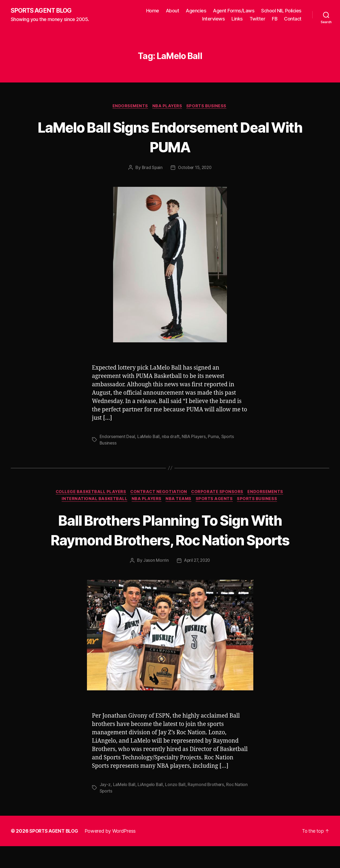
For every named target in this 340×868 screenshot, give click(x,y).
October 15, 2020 (195, 168)
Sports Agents (216, 501)
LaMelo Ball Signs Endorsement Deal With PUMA (170, 137)
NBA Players (168, 107)
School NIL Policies (281, 11)
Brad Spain (151, 168)
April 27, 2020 (197, 582)
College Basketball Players (89, 493)
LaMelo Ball (150, 438)
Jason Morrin (155, 582)
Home (153, 11)
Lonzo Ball (177, 806)
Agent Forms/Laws (234, 11)
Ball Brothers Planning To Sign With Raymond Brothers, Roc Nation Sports (170, 541)
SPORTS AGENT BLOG (43, 11)
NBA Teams (179, 501)
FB (275, 19)
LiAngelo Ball (151, 806)
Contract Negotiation (159, 493)
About (173, 11)
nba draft (172, 438)
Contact (293, 19)
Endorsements (129, 107)
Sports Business (208, 107)
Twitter (257, 19)
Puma (216, 438)
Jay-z (105, 806)
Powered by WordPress (113, 853)
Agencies (196, 11)
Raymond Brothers (208, 806)
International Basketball (93, 501)
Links (237, 19)
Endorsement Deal (118, 438)
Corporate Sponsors (219, 493)
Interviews (213, 19)
